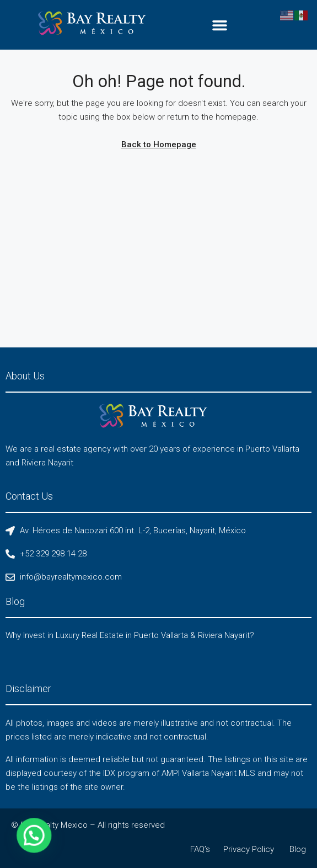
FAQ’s (200, 849)
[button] (220, 25)
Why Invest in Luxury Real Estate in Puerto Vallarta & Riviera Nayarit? (130, 635)
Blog (298, 849)
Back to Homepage (159, 144)
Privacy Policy (249, 849)
